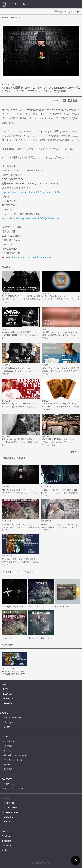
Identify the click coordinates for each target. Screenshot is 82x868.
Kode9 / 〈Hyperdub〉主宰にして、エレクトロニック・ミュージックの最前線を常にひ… (60, 493)
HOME (5, 18)
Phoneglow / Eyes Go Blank (15, 607)
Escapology (7, 638)
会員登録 (56, 11)
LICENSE (9, 817)
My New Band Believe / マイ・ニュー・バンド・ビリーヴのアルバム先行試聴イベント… (61, 299)
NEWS (14, 18)
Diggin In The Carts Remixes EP (43, 638)
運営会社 (8, 765)
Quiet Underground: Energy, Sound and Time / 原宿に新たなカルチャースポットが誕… (60, 335)
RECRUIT (9, 822)
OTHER (5, 798)
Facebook (6, 836)
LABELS (8, 703)
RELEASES (7, 694)
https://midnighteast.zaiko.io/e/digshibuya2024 (35, 218)
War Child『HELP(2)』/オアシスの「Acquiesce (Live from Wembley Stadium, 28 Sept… (58, 442)
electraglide (9, 722)
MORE (73, 452)
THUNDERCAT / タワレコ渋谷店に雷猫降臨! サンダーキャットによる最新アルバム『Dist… (21, 299)
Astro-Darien (34, 607)
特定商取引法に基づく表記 (17, 755)
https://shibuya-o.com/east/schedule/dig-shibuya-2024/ (31, 192)
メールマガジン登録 (13, 788)
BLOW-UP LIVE (11, 808)
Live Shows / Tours (13, 718)
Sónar (7, 727)
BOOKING (9, 803)
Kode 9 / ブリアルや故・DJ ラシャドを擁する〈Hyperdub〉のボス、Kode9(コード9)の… (59, 527)
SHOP (5, 737)
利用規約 (8, 769)
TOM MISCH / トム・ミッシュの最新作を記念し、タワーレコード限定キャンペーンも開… (61, 371)
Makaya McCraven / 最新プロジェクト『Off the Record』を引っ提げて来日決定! (20, 335)
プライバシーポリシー (14, 760)
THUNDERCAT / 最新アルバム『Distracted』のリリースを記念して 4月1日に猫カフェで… (21, 371)
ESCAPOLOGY (62, 607)
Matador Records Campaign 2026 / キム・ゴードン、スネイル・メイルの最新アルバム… (60, 407)
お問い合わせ (10, 784)
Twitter (5, 832)
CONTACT (7, 779)
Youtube (6, 850)
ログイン (65, 11)
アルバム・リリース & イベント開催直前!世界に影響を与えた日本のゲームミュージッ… (21, 562)
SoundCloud (7, 845)
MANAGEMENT (12, 812)
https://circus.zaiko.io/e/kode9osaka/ (32, 257)
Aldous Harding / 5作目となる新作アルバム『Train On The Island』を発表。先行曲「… (21, 442)
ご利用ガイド (10, 741)
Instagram (6, 841)
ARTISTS (8, 698)
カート (74, 11)
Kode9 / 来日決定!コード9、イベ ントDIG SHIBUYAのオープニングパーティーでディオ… (20, 493)
